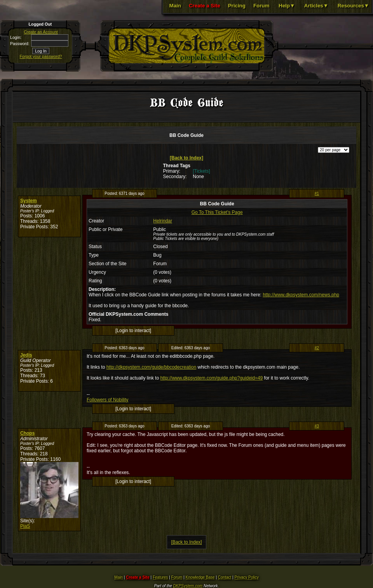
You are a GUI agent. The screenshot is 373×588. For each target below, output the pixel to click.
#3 (317, 426)
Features (160, 577)
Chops (27, 433)
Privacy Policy (246, 577)
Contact (225, 577)
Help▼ (287, 6)
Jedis (26, 355)
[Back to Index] (186, 158)
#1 (317, 193)
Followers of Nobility (107, 400)
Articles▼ (316, 6)
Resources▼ (353, 6)
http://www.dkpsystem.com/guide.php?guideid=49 (211, 378)
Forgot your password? (41, 56)
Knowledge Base (200, 577)
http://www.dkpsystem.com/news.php (301, 295)
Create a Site (205, 6)
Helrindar (163, 221)
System (29, 201)
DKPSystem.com (188, 586)
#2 (317, 348)
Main (175, 6)
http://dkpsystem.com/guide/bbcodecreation (151, 367)
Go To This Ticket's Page (217, 212)
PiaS (25, 526)
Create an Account (41, 32)
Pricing (237, 6)
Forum (261, 6)
